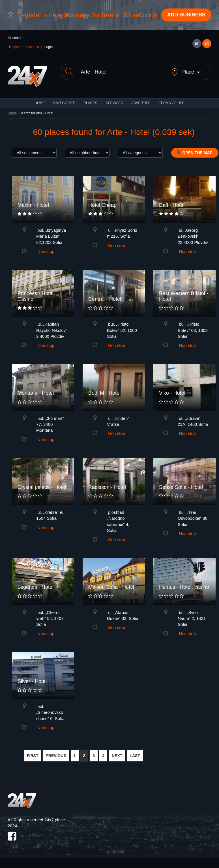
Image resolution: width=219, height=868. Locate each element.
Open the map (195, 152)
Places (90, 103)
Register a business (24, 47)
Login (49, 47)
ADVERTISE (141, 103)
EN (207, 44)
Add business (186, 15)
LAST (135, 756)
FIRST (33, 756)
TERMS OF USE (172, 103)
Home (12, 113)
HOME (40, 103)
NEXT (117, 756)
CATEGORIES (64, 103)
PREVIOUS (56, 756)
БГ (197, 44)
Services (114, 103)
